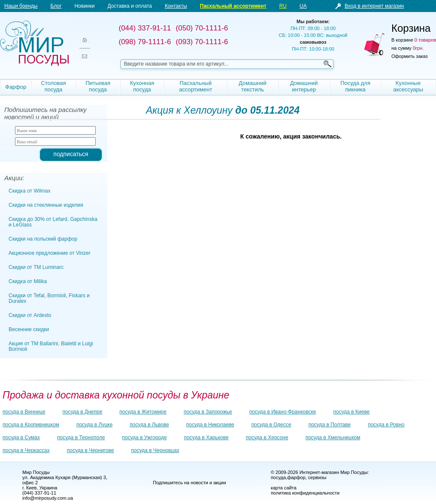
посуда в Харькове (206, 438)
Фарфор (16, 87)
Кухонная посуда (142, 86)
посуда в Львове (149, 425)
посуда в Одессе (271, 425)
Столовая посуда (53, 86)
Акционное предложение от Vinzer (50, 253)
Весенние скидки (29, 329)
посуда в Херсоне (267, 438)
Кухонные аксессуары (408, 86)
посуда (278, 477)
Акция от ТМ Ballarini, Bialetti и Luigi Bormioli (51, 346)
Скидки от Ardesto (30, 315)
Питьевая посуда (98, 86)
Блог (56, 6)
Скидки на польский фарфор (43, 239)
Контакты (176, 6)
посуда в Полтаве (330, 425)
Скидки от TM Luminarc (36, 267)
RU (283, 6)
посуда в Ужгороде (144, 438)
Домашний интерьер (304, 86)
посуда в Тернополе (81, 438)
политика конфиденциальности (305, 493)
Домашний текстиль (252, 86)
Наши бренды (21, 6)
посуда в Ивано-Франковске (283, 412)
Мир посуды (34, 43)
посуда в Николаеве (210, 425)
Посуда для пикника (355, 86)
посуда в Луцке (94, 425)
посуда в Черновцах (155, 450)
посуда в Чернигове (91, 450)
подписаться (71, 154)
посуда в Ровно (386, 425)
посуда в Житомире (143, 412)
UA (303, 6)
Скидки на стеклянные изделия (46, 205)
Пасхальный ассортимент (233, 6)
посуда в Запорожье (208, 412)
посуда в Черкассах (26, 450)
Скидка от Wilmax (30, 191)
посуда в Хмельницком (333, 438)
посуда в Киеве (352, 412)
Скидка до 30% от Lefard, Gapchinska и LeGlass (53, 222)
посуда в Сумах (21, 438)
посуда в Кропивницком (31, 425)
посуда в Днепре (83, 412)
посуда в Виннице (24, 412)
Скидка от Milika (28, 281)
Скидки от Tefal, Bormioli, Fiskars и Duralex (49, 298)
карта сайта (284, 488)
